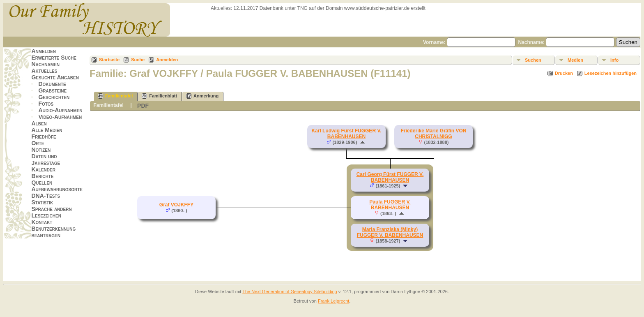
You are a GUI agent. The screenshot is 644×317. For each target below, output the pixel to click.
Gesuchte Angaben (55, 77)
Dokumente (52, 84)
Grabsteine (52, 90)
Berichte (42, 176)
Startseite (109, 60)
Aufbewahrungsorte (57, 189)
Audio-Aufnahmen (60, 110)
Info (614, 60)
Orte (38, 143)
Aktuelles (44, 71)
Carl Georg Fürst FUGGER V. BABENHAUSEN (390, 177)
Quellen (42, 183)
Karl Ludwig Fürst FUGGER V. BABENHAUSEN (346, 134)
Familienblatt (159, 96)
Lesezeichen (46, 215)
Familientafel (115, 96)
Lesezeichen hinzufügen (611, 73)
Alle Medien (47, 130)
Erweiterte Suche (54, 58)
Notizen (41, 150)
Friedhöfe (44, 137)
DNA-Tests (46, 196)
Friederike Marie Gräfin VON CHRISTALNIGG (433, 134)
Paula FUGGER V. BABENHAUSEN (390, 205)
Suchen (533, 60)
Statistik (42, 202)
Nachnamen (45, 64)
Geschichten (54, 97)
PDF (143, 106)
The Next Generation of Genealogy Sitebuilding (290, 292)
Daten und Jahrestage (46, 160)
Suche (138, 60)
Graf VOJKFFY (176, 205)
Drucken (564, 73)
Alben (39, 123)
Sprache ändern (51, 209)
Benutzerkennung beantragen (53, 232)
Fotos (46, 104)
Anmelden (44, 51)
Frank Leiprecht (333, 301)
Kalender (43, 169)
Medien (575, 60)
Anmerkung (202, 96)
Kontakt (42, 222)
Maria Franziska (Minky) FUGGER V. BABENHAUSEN (390, 232)
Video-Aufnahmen (60, 117)
